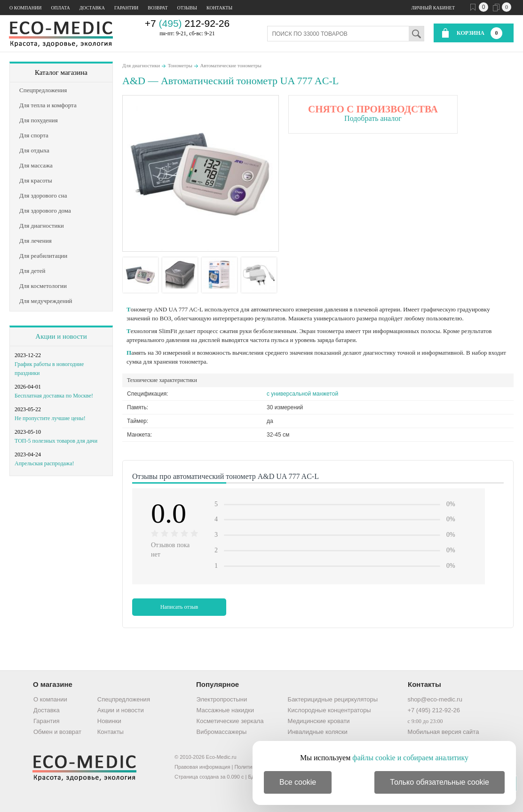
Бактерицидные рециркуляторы (333, 699)
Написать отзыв (179, 607)
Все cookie (298, 782)
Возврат (158, 8)
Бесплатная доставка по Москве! (54, 396)
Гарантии (126, 8)
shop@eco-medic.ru (435, 699)
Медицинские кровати (319, 721)
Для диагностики (141, 65)
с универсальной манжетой (302, 394)
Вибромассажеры (222, 732)
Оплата (60, 8)
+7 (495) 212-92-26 (434, 710)
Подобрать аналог (373, 118)
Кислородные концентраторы (329, 710)
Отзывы (187, 8)
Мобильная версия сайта (443, 732)
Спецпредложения (124, 699)
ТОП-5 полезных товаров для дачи (56, 441)
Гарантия (46, 721)
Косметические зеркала (230, 721)
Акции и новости (61, 336)
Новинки (109, 721)
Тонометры (180, 65)
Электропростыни (222, 699)
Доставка (92, 8)
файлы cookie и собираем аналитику (410, 758)
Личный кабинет (433, 8)
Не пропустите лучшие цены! (50, 418)
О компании (25, 8)
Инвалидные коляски (318, 732)
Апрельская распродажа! (44, 463)
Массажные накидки (225, 710)
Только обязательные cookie (440, 782)
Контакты (219, 8)
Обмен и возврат (57, 732)
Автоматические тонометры (230, 65)
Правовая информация (202, 767)
